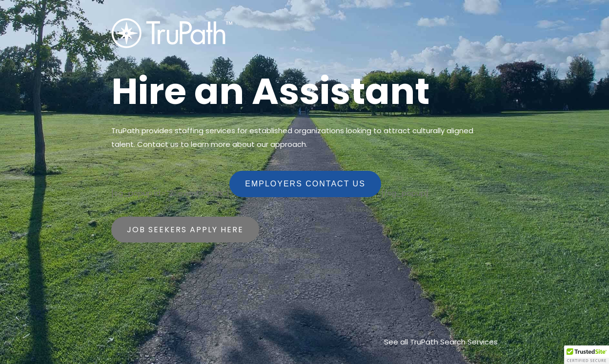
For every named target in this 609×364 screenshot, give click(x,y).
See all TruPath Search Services (441, 342)
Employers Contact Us (305, 184)
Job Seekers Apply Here (185, 230)
